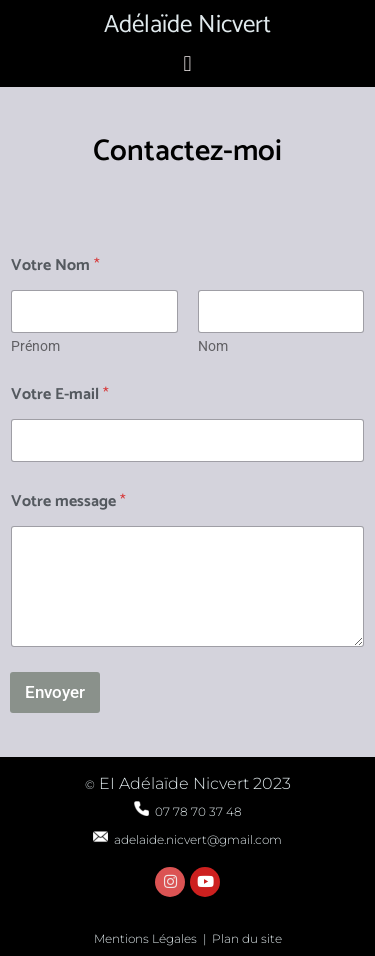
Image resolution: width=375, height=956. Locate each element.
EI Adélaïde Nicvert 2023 (193, 783)
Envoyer (55, 692)
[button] (187, 63)
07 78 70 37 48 (188, 811)
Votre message (68, 501)
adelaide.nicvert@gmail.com (187, 839)
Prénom (35, 346)
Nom (213, 346)
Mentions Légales (145, 938)
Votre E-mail (60, 394)
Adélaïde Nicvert (187, 25)
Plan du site (247, 938)
